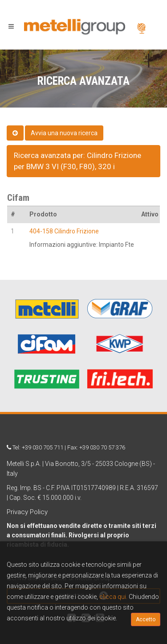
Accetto (146, 619)
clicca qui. (113, 597)
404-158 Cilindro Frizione (64, 231)
